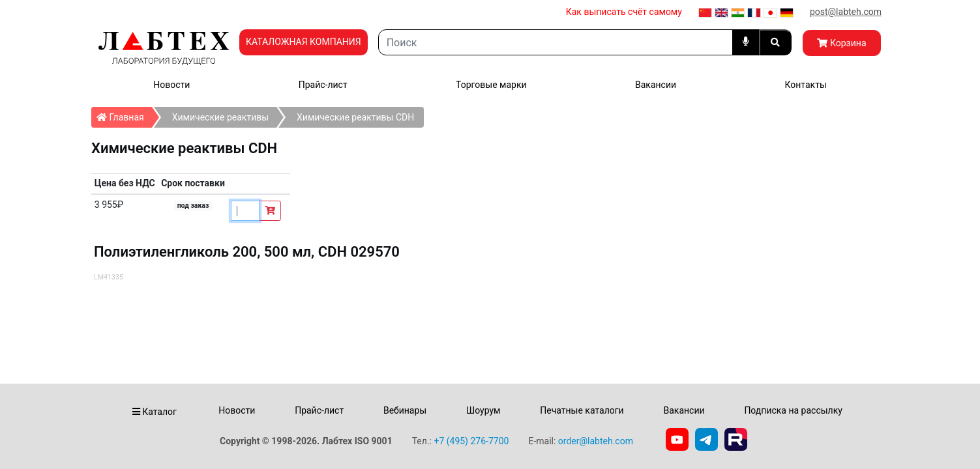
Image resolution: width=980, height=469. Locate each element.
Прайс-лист (323, 85)
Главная (124, 115)
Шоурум (483, 410)
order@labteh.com (596, 441)
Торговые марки (491, 85)
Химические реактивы (220, 117)
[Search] (556, 42)
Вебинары (405, 410)
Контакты (805, 85)
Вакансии (656, 85)
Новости (171, 85)
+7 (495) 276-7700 (471, 441)
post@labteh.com (846, 12)
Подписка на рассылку (793, 410)
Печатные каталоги (582, 410)
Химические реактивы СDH (355, 117)
